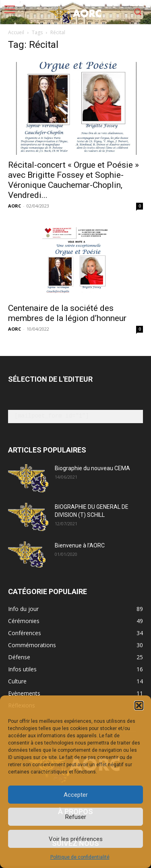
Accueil (16, 32)
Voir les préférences (76, 839)
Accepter (76, 795)
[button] (139, 706)
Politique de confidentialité (80, 857)
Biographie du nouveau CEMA (92, 468)
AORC (14, 206)
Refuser (76, 817)
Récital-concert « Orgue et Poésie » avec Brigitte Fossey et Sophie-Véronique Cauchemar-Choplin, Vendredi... (73, 180)
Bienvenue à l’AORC (80, 545)
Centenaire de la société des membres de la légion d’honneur (67, 313)
